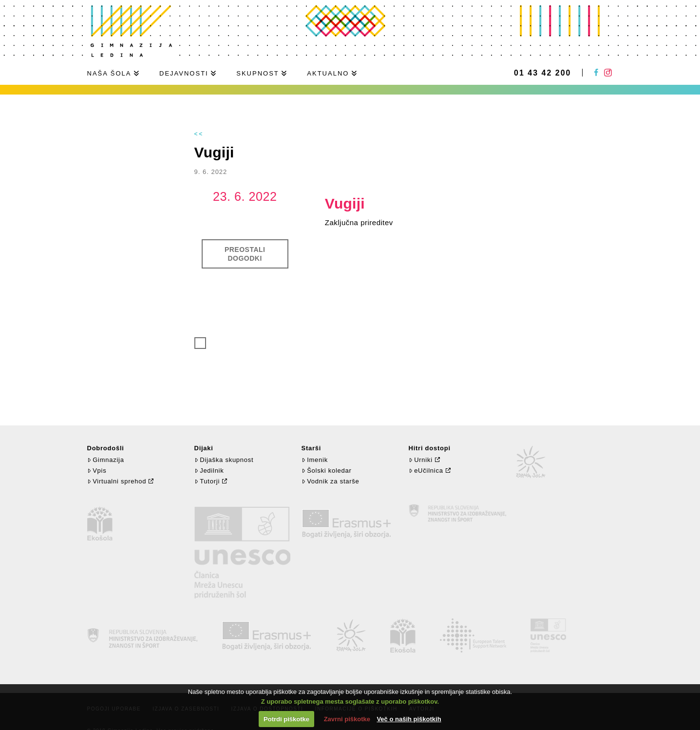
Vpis (97, 471)
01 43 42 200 (542, 73)
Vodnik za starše (331, 481)
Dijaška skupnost (224, 460)
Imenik (315, 460)
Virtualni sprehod (117, 481)
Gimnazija (106, 460)
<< (199, 134)
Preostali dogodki (245, 254)
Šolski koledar (327, 471)
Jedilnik (209, 471)
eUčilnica (426, 471)
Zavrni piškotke (347, 719)
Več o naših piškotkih (409, 719)
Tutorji (207, 481)
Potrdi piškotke (286, 719)
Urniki (421, 460)
